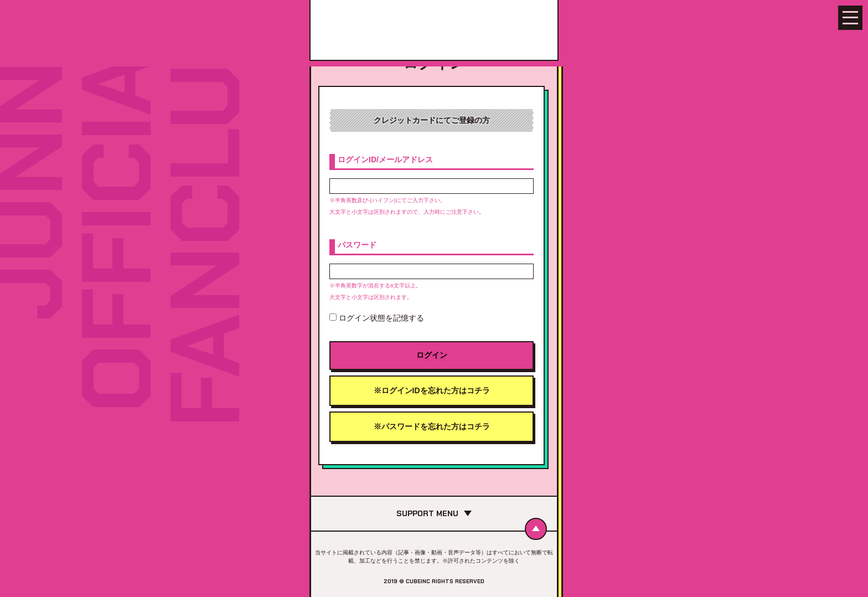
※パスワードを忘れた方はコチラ (432, 426)
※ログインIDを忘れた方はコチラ (432, 390)
